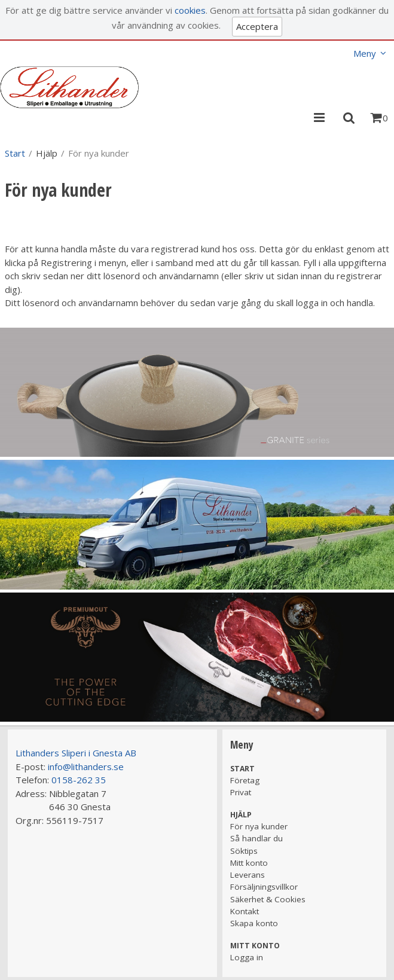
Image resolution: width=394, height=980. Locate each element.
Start (15, 153)
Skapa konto (254, 923)
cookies (190, 10)
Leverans (248, 875)
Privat (241, 792)
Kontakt (245, 911)
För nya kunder (259, 826)
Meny (365, 53)
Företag (245, 780)
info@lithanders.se (86, 767)
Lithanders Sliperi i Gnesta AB (76, 753)
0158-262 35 (79, 780)
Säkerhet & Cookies (268, 899)
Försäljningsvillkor (264, 887)
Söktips (244, 851)
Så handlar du (256, 838)
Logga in (247, 957)
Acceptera (257, 26)
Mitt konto (249, 863)
